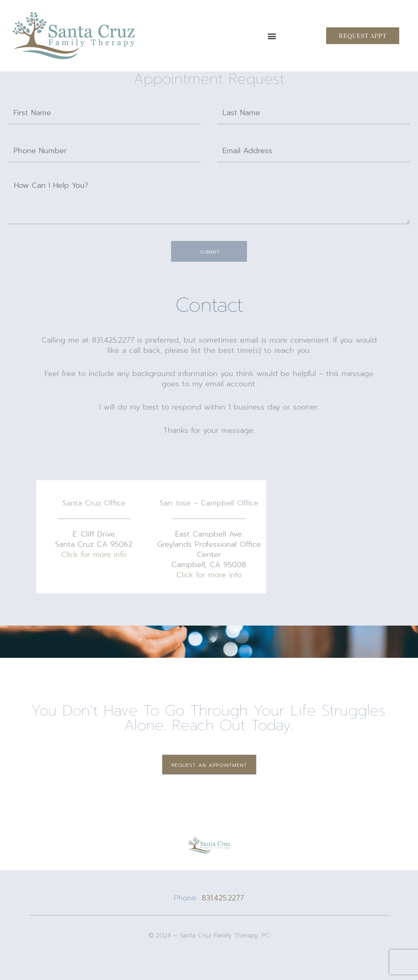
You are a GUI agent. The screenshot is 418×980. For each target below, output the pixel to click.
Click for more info (94, 555)
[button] (272, 36)
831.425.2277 (223, 898)
